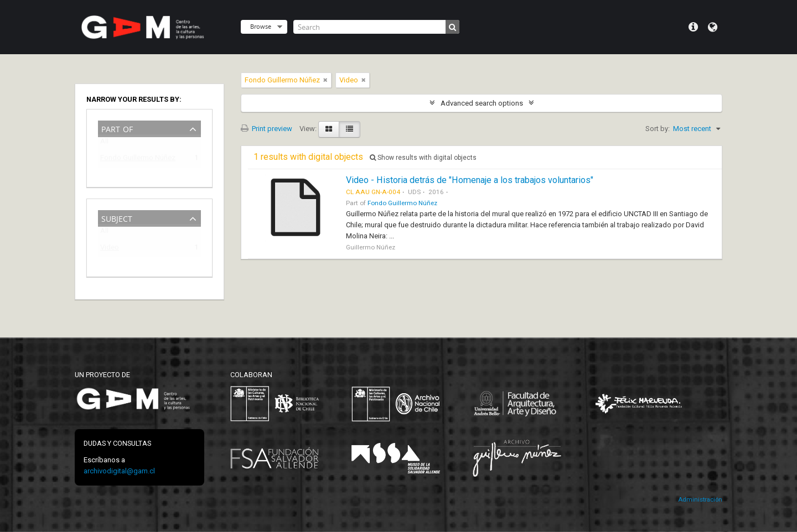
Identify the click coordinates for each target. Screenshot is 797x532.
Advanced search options (482, 103)
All (104, 144)
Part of (117, 128)
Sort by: (658, 129)
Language (713, 27)
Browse (261, 26)
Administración (700, 500)
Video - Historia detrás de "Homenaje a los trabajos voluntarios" (470, 180)
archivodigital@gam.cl (119, 471)
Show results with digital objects (423, 158)
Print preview (266, 129)
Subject (117, 218)
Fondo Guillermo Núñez (138, 160)
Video (110, 249)
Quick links (693, 27)
